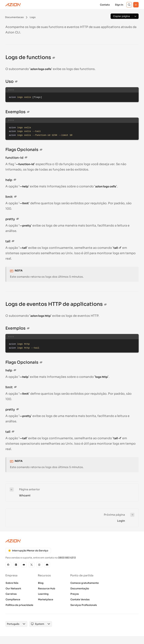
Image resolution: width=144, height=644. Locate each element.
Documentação (80, 589)
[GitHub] (8, 565)
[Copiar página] (121, 16)
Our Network (13, 589)
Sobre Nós (12, 583)
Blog (41, 583)
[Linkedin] (16, 565)
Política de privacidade (19, 605)
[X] (32, 565)
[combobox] (13, 624)
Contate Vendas (80, 599)
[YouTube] (24, 565)
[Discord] (47, 565)
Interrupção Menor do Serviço (28, 551)
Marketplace (46, 599)
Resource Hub (47, 589)
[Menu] (136, 5)
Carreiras (11, 594)
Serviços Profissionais (84, 605)
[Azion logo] (72, 541)
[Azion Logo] (13, 5)
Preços (75, 594)
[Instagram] (39, 565)
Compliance (13, 599)
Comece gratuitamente (85, 583)
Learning (43, 594)
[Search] (129, 5)
